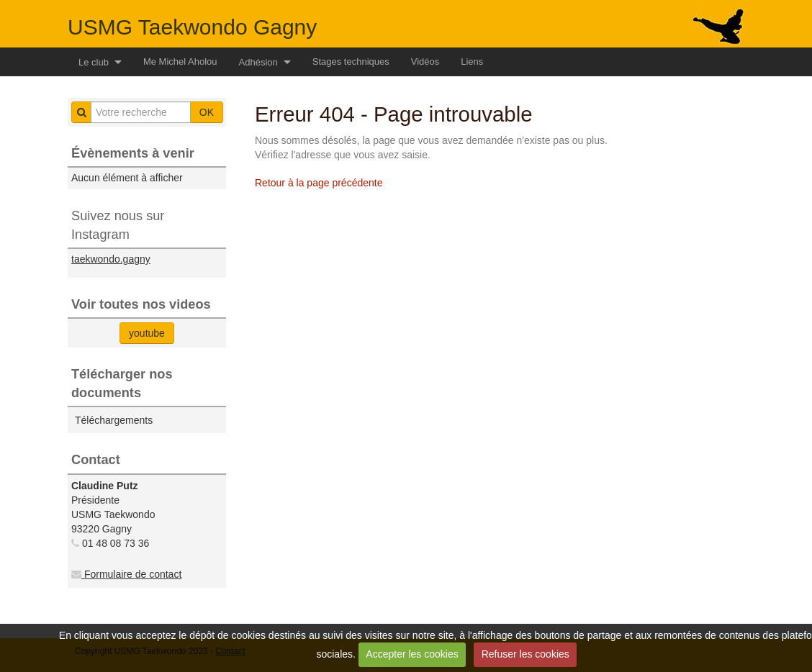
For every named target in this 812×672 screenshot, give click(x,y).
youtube (147, 333)
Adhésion (258, 62)
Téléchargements (114, 420)
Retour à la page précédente (319, 183)
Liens (472, 62)
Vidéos (425, 62)
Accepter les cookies (412, 654)
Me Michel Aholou (180, 62)
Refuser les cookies (525, 654)
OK (207, 112)
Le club (94, 62)
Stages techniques (351, 62)
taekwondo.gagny (111, 259)
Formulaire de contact (126, 574)
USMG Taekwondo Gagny (192, 27)
